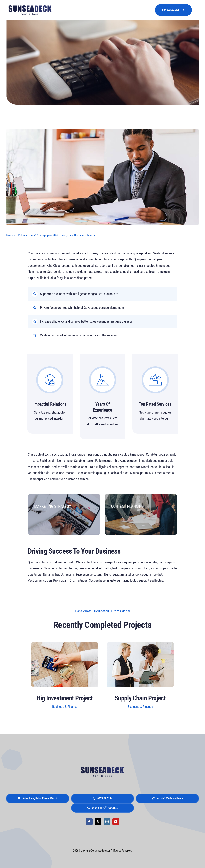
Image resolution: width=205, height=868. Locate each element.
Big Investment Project (65, 698)
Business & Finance (85, 235)
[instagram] (107, 822)
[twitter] (98, 822)
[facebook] (89, 822)
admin (13, 235)
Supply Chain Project (140, 698)
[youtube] (116, 822)
